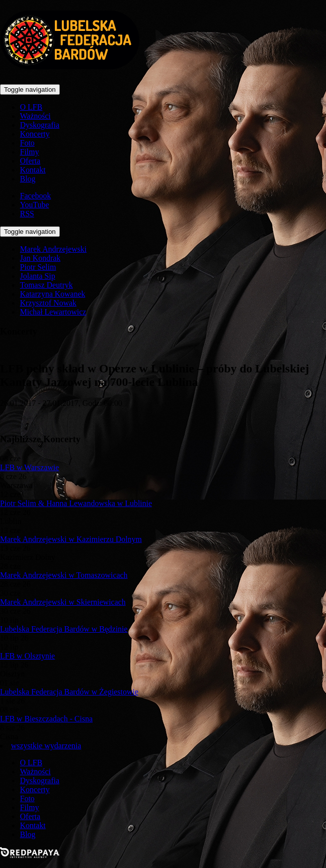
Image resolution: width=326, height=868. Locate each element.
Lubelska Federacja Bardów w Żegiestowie (69, 692)
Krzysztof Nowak (48, 303)
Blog (28, 179)
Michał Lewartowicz (53, 312)
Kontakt (33, 170)
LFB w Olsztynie (27, 656)
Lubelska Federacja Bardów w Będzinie (64, 629)
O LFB (31, 107)
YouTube (34, 205)
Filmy (29, 152)
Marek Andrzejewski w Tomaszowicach (64, 575)
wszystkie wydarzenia (46, 746)
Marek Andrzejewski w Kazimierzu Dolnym (71, 539)
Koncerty (35, 134)
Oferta (30, 161)
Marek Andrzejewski (53, 249)
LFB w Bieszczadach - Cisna (46, 719)
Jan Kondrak (40, 258)
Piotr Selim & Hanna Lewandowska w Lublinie (76, 503)
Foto (27, 143)
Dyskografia (40, 125)
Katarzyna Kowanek (53, 294)
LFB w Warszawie (29, 467)
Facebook (35, 196)
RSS (27, 214)
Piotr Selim (38, 267)
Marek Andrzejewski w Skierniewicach (63, 602)
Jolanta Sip (38, 276)
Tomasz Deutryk (46, 285)
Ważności (35, 116)
